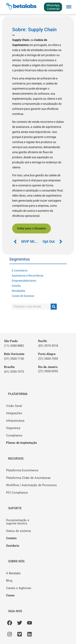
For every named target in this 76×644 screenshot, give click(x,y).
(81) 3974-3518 (48, 346)
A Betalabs (13, 573)
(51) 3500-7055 (48, 359)
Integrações (14, 413)
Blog (9, 581)
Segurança (13, 428)
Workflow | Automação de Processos (31, 485)
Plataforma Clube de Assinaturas (28, 478)
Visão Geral (14, 406)
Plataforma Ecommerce (22, 470)
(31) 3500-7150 (14, 359)
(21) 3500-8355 (48, 371)
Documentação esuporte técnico (18, 522)
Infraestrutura (15, 421)
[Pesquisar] (54, 307)
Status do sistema (18, 531)
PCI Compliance (17, 493)
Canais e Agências (19, 588)
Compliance (14, 435)
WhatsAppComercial (53, 7)
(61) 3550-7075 (14, 372)
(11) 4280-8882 (14, 346)
